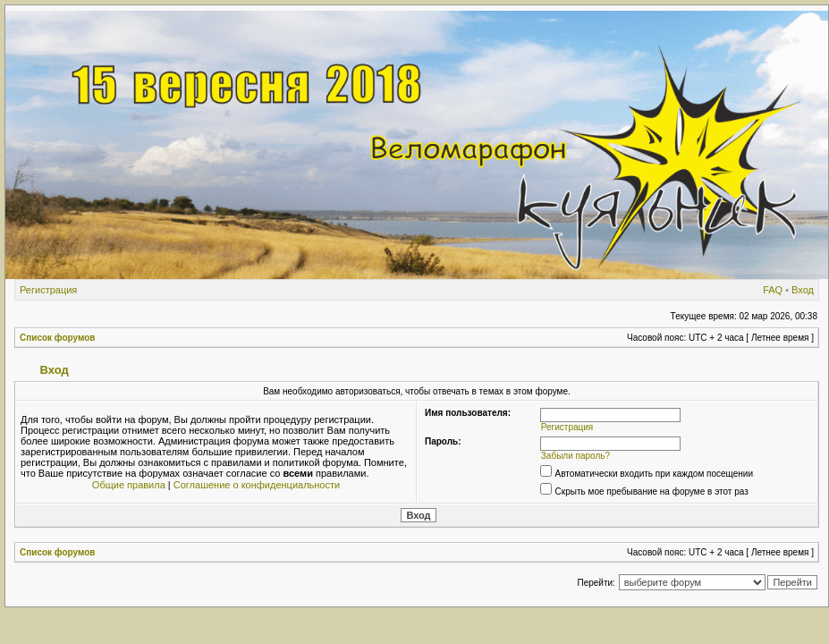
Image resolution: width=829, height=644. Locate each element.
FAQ (773, 290)
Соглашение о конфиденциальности (257, 485)
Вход (803, 290)
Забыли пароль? (575, 456)
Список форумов (58, 338)
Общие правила (129, 485)
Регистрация (48, 290)
